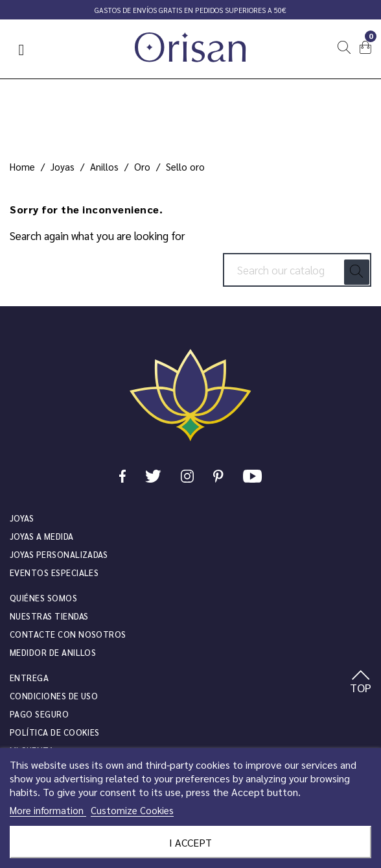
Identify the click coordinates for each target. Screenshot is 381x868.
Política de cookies (55, 732)
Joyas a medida (42, 536)
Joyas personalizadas (59, 554)
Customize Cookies (132, 810)
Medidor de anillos (53, 652)
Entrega (29, 678)
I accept (190, 842)
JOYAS (22, 518)
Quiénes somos (43, 598)
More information (48, 810)
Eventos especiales (54, 573)
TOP (361, 682)
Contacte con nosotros (68, 634)
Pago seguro (39, 714)
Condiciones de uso (54, 696)
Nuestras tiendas (49, 616)
